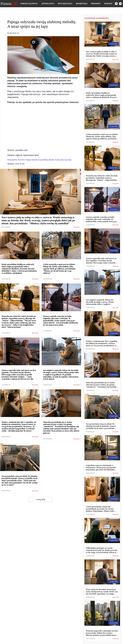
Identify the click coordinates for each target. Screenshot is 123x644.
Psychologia (65, 4)
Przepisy (96, 4)
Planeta (9, 4)
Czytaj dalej (41, 499)
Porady (108, 4)
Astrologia (48, 4)
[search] (120, 4)
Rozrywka (82, 4)
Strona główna (29, 4)
